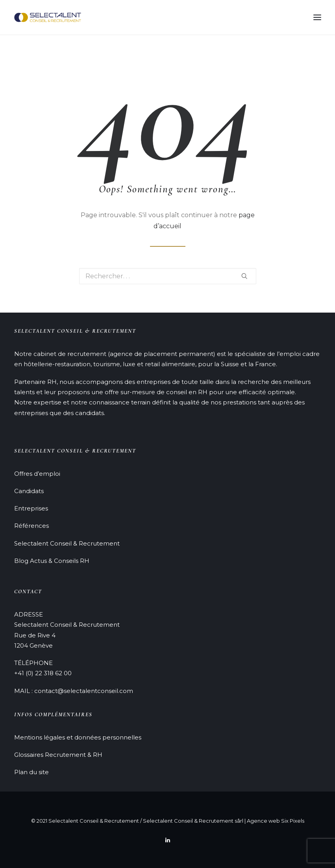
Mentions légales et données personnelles (78, 737)
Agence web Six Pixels (276, 821)
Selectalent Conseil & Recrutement (67, 543)
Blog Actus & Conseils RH (52, 561)
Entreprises (31, 508)
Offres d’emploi (37, 474)
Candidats (29, 491)
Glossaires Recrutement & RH (58, 755)
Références (31, 526)
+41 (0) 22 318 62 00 (43, 673)
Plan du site (31, 772)
